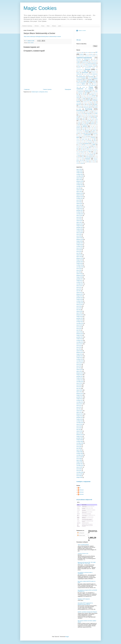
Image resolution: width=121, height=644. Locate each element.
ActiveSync (80, 93)
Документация (85, 62)
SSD (92, 148)
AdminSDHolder (93, 93)
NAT (91, 128)
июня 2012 (79, 387)
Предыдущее (68, 89)
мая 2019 (79, 253)
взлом (84, 61)
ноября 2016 (79, 299)
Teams (78, 152)
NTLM (88, 129)
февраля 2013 (80, 373)
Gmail (84, 114)
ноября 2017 (79, 281)
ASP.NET (94, 96)
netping (95, 128)
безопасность (87, 59)
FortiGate (87, 112)
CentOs (88, 100)
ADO (77, 95)
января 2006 (79, 477)
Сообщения (81, 533)
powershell (87, 135)
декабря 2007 (80, 464)
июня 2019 (79, 251)
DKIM (91, 103)
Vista (86, 155)
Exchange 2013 (81, 111)
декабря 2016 (80, 298)
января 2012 (79, 395)
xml (95, 162)
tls (86, 152)
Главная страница (27, 26)
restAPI (78, 139)
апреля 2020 (79, 238)
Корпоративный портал (90, 68)
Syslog (79, 151)
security (91, 142)
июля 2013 (79, 364)
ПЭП (97, 77)
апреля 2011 (79, 411)
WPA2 (88, 162)
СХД (95, 84)
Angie (95, 95)
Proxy (95, 135)
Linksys (83, 123)
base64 (96, 97)
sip (97, 143)
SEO (95, 142)
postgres (84, 133)
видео (89, 61)
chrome (90, 102)
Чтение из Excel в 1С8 (83, 554)
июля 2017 (79, 287)
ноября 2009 (79, 440)
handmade (89, 115)
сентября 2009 (80, 443)
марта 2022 (79, 205)
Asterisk (78, 97)
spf (91, 146)
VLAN (96, 155)
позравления (95, 74)
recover (88, 138)
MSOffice (78, 128)
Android (90, 95)
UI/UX (83, 153)
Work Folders (83, 162)
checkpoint (85, 102)
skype (79, 145)
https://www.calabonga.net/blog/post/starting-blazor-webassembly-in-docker (42, 36)
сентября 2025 (80, 176)
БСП (94, 59)
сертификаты (92, 81)
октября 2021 (80, 212)
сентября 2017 (80, 284)
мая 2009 (79, 448)
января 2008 (79, 462)
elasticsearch (86, 107)
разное (84, 78)
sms (86, 145)
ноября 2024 (79, 183)
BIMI (81, 99)
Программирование (81, 77)
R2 (88, 136)
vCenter (78, 155)
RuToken (90, 141)
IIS (85, 118)
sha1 (81, 143)
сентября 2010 (80, 423)
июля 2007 (79, 469)
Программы (91, 77)
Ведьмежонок (79, 61)
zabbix (82, 163)
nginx (84, 129)
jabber (90, 121)
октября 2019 (80, 246)
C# (79, 100)
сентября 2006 (80, 472)
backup (92, 97)
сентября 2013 (80, 361)
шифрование (81, 92)
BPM (97, 99)
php (77, 133)
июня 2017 (79, 289)
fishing (79, 112)
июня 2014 (79, 347)
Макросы (80, 71)
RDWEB (84, 138)
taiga (95, 151)
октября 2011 (80, 400)
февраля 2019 (80, 258)
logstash (93, 123)
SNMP (94, 145)
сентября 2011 (80, 402)
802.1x (92, 54)
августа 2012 (79, 383)
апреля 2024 (79, 190)
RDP (78, 138)
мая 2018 (79, 272)
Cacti (83, 100)
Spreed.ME (83, 148)
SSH (95, 148)
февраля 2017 (80, 294)
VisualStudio (91, 155)
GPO (96, 114)
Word (78, 162)
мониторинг (85, 73)
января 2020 (79, 241)
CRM (84, 103)
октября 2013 (80, 359)
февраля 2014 (80, 352)
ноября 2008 (79, 452)
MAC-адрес (84, 125)
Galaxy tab (95, 112)
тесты (88, 85)
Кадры (96, 65)
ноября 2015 (79, 320)
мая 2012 (79, 388)
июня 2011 (79, 407)
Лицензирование (80, 70)
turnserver (78, 153)
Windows (88, 159)
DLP (84, 104)
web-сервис (89, 158)
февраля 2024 (80, 193)
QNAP (84, 136)
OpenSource (87, 130)
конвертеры (79, 68)
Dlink (95, 103)
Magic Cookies (40, 8)
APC (86, 96)
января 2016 (79, 317)
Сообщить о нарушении (83, 482)
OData (95, 129)
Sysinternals (95, 149)
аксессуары (79, 59)
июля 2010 (79, 426)
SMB (83, 145)
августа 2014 (79, 344)
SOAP (78, 146)
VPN (83, 156)
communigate (79, 103)
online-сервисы (79, 131)
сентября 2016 (80, 303)
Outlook (87, 132)
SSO (82, 149)
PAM (95, 132)
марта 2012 (79, 392)
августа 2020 (79, 233)
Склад (78, 84)
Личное (37, 26)
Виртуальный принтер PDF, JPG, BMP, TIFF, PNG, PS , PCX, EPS (87, 563)
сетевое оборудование (81, 83)
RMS (95, 139)
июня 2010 (79, 428)
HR (88, 116)
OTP (83, 132)
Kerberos (88, 122)
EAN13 (95, 106)
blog (93, 99)
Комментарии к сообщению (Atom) (40, 92)
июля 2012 (79, 385)
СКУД (90, 84)
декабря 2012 (80, 376)
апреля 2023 (79, 195)
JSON (94, 121)
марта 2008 (79, 460)
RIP (91, 139)
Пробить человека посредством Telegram (87, 612)
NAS (87, 128)
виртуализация (95, 61)
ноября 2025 (79, 173)
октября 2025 (80, 174)
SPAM (82, 146)
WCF (95, 156)
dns (92, 104)
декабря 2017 (80, 279)
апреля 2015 (79, 332)
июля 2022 (79, 200)
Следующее (27, 89)
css (87, 103)
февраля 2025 (80, 181)
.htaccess (78, 53)
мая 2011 (79, 409)
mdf (96, 125)
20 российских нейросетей (84, 500)
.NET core (87, 53)
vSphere (87, 156)
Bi (78, 99)
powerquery (80, 135)
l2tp (97, 122)
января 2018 (79, 277)
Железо (78, 64)
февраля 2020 (80, 240)
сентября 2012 (80, 382)
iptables (93, 119)
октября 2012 (80, 380)
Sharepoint (87, 143)
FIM (97, 111)
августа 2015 (79, 325)
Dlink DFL (79, 104)
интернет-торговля (80, 65)
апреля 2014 (79, 351)
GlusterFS (80, 114)
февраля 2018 (80, 275)
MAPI (89, 125)
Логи (97, 70)
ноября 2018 (79, 263)
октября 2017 (80, 282)
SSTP (86, 149)
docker (32, 43)
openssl (94, 130)
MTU (83, 128)
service (78, 144)
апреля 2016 (79, 311)
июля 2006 (79, 476)
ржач (90, 80)
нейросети (94, 73)
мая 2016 (79, 310)
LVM (97, 123)
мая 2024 (79, 188)
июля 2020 (79, 234)
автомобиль (94, 56)
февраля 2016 (80, 315)
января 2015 (79, 335)
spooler (78, 148)
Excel (80, 109)
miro (91, 126)
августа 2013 (79, 363)
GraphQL (80, 115)
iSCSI (80, 121)
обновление (79, 74)
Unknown (82, 490)
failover (89, 111)
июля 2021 (79, 217)
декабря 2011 (80, 397)
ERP (91, 107)
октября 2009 (80, 442)
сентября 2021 (80, 214)
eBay (77, 107)
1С (97, 52)
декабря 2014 (80, 337)
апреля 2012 (79, 390)
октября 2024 (80, 185)
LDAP (79, 123)
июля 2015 (79, 327)
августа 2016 (79, 304)
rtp (86, 141)
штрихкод (87, 92)
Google (88, 114)
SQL (88, 148)
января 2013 (79, 375)
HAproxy (95, 115)
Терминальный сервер (81, 85)
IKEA (88, 118)
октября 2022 (80, 198)
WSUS (92, 162)
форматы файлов (89, 90)
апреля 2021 (79, 221)
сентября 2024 (80, 186)
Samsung (78, 142)
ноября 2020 (79, 229)
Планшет (85, 74)
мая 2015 (79, 330)
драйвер (95, 62)
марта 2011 (79, 412)
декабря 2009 (80, 438)
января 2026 (79, 171)
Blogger (67, 637)
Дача (60, 26)
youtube (78, 163)
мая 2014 (79, 349)
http (77, 118)
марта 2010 (79, 433)
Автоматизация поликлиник (84, 56)
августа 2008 (79, 457)
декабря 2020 (80, 228)
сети (89, 83)
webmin (78, 159)
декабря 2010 (80, 417)
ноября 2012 (79, 378)
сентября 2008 (80, 455)
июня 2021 (79, 219)
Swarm (90, 149)
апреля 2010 (79, 431)
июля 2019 (79, 250)
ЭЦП (93, 92)
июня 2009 (79, 447)
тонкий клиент (93, 85)
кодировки (84, 66)
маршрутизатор (93, 71)
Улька (43, 26)
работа (79, 78)
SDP (87, 142)
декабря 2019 (80, 243)
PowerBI (89, 133)
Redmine (93, 138)
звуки (82, 64)
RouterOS (78, 141)
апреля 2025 (79, 178)
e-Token (90, 106)
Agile (81, 95)
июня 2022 (79, 202)
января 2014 (79, 354)
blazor (29, 43)
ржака (86, 80)
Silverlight (93, 144)
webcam (95, 158)
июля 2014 (79, 346)
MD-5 (92, 125)
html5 (95, 116)
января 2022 (79, 209)
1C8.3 (82, 54)
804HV (96, 55)
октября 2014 (80, 341)
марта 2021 (79, 222)
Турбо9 (84, 87)
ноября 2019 (79, 245)
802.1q (87, 55)
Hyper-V (81, 118)
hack (85, 115)
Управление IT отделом (85, 89)
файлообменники (80, 90)
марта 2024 (79, 192)
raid (96, 136)
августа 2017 (79, 286)
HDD (81, 116)
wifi (82, 159)
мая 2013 (79, 368)
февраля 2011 (80, 414)
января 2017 (79, 296)
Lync (79, 125)
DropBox (85, 106)
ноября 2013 (79, 358)
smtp (90, 145)
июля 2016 (79, 306)
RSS (83, 141)
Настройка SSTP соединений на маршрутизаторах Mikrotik (85, 604)
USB (91, 153)
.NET (82, 53)
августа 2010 (79, 424)
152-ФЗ (92, 53)
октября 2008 (80, 453)
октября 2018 (80, 265)
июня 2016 (79, 308)
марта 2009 (79, 450)
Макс (48, 26)
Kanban (79, 122)
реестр (90, 78)
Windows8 (87, 160)
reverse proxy (84, 139)
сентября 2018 (80, 267)
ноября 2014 (79, 339)
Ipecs (84, 119)
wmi (92, 160)
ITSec (86, 121)
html (91, 116)
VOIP (79, 156)
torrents (95, 152)
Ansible (78, 96)
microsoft (78, 126)
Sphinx (95, 146)
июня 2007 (79, 471)
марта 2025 (79, 180)
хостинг (96, 90)
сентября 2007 (80, 465)
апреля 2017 (79, 293)
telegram (82, 152)
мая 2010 (79, 430)
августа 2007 (79, 467)
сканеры (94, 83)
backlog (88, 97)
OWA (92, 132)
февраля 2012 (80, 394)
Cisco (95, 102)
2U (80, 488)
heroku (85, 116)
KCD (83, 122)
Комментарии (81, 535)
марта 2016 (79, 313)
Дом (91, 62)
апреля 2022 (79, 204)
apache (82, 96)
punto (77, 136)
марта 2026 (79, 169)
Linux (87, 123)
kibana (93, 122)
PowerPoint (95, 133)
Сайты (79, 81)
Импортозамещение (92, 63)
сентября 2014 (80, 342)
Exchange (89, 109)
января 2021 (79, 226)
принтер (80, 76)
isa (97, 119)
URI (87, 153)
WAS (92, 156)
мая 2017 (79, 291)
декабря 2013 (80, 356)
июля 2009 (79, 445)
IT (83, 121)
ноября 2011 (79, 399)
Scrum (83, 142)
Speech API (86, 146)
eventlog (96, 107)
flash (83, 112)
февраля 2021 (80, 224)
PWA (81, 136)
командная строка (92, 66)
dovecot (80, 106)
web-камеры (82, 158)
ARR (89, 96)
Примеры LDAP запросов (84, 599)
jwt (97, 121)
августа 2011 (79, 404)
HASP (78, 116)
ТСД (77, 87)
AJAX (85, 95)
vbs (94, 153)
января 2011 (79, 416)
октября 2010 (80, 421)
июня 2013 (79, 366)
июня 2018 (79, 270)
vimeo (82, 155)
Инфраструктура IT (89, 65)
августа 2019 (79, 248)
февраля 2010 (80, 435)
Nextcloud (78, 129)
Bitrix (84, 99)
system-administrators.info (87, 151)
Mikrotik (85, 126)
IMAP (92, 118)
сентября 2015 (80, 323)
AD (86, 93)
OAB (91, 129)
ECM (81, 107)
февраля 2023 (80, 197)
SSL (77, 149)
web (77, 158)
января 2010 (79, 436)
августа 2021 (79, 216)
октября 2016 (80, 301)
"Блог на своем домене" (83, 545)
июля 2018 (79, 269)
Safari (95, 141)
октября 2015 (80, 322)
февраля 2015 (80, 334)
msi (95, 126)
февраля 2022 (80, 207)
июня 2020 (79, 236)
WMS (95, 160)
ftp (91, 112)
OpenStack (78, 132)
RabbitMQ (92, 136)
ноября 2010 (79, 419)
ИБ (85, 64)
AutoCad (83, 97)
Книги (79, 66)
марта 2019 (79, 257)
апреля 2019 (79, 255)
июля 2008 (79, 459)
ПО (89, 74)
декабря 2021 (80, 210)
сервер (84, 81)
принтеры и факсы (90, 76)
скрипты (83, 84)
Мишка (54, 26)
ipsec (89, 119)
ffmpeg (93, 111)
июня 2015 (79, 329)
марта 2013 (79, 371)
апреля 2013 (79, 370)
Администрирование (84, 58)
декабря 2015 (80, 318)
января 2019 (79, 260)
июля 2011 (79, 405)
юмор (96, 92)
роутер (96, 80)
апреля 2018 (79, 274)
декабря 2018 (80, 262)
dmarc (88, 104)
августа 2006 (79, 474)
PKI (80, 133)
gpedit (93, 114)
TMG (90, 152)
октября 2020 (80, 231)
